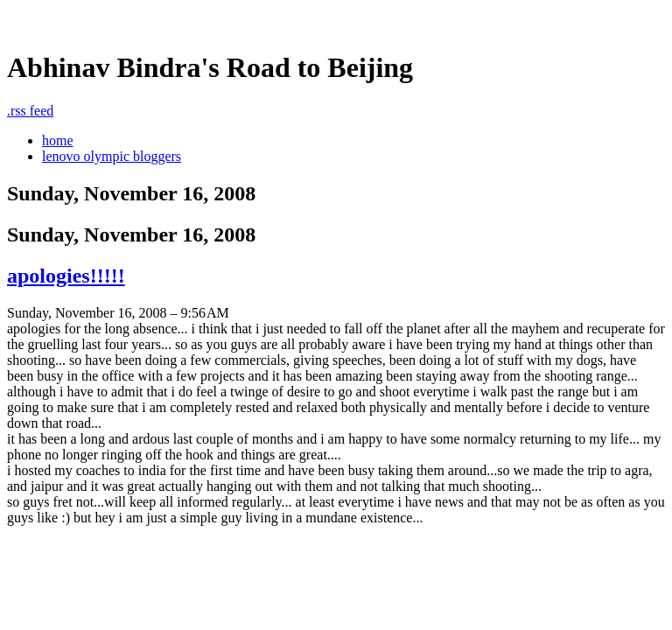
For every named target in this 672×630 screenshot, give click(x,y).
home (58, 140)
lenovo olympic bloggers (112, 156)
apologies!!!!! (66, 276)
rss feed (30, 111)
